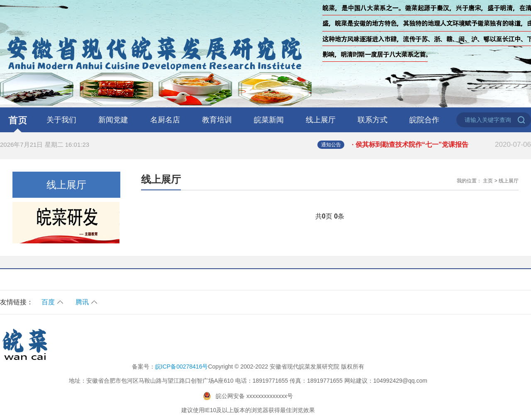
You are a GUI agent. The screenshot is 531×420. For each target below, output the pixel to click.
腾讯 (82, 302)
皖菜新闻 (269, 120)
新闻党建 (113, 120)
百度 (48, 302)
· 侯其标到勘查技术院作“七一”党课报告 (441, 145)
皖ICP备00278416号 (182, 367)
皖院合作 (424, 120)
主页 (488, 181)
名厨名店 (165, 120)
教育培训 (217, 120)
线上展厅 (321, 120)
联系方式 (373, 120)
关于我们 (61, 120)
